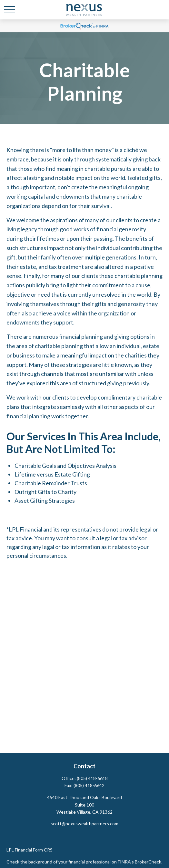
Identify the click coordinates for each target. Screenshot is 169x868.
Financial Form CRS (34, 850)
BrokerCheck (148, 862)
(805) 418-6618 (92, 778)
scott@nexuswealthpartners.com (84, 824)
